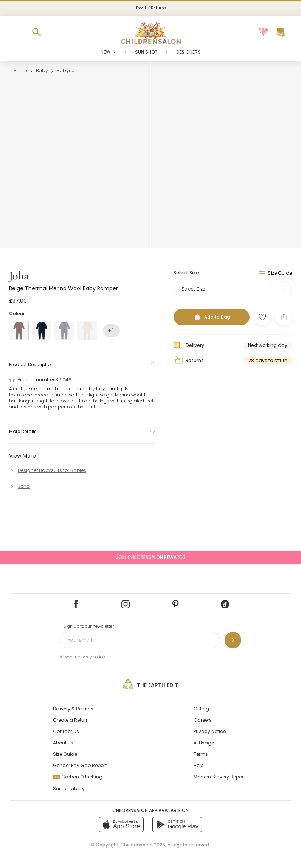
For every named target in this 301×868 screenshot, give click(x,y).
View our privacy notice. (83, 657)
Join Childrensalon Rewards (151, 557)
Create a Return (71, 720)
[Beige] (19, 331)
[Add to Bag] (212, 317)
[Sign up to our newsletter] (233, 640)
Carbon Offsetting (78, 777)
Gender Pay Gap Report (80, 765)
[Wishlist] (263, 32)
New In (108, 52)
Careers (203, 720)
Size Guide (65, 754)
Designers (189, 52)
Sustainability (69, 788)
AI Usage (204, 743)
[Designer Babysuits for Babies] (48, 470)
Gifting (201, 709)
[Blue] (42, 331)
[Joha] (19, 486)
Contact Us (66, 731)
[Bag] (281, 32)
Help (199, 765)
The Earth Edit (150, 684)
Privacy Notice (210, 731)
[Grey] (64, 331)
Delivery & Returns (73, 709)
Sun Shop (146, 52)
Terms (201, 754)
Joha (19, 276)
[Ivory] (87, 331)
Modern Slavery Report (219, 777)
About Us (63, 743)
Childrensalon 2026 (143, 845)
